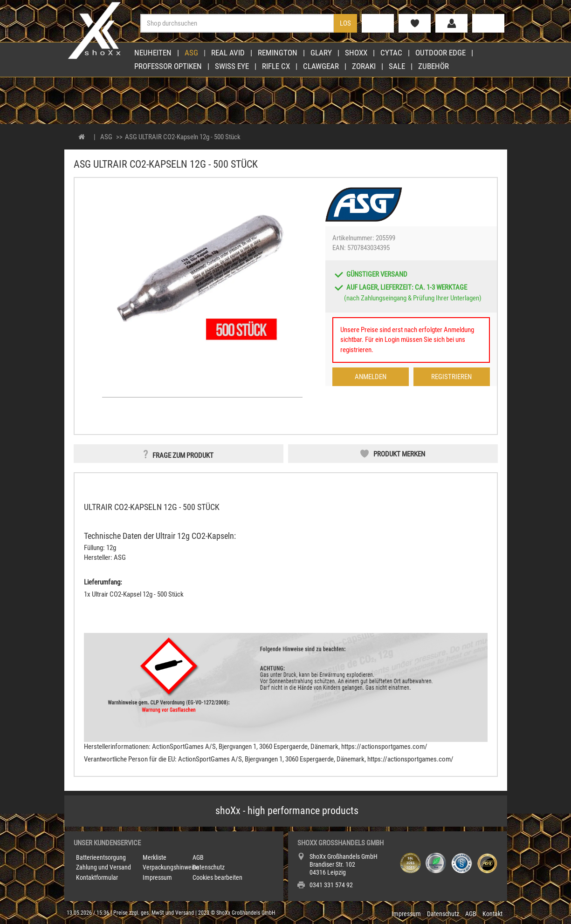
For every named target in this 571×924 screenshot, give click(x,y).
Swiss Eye (232, 66)
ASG (191, 53)
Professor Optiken (168, 66)
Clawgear (321, 66)
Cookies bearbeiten (217, 877)
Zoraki (364, 66)
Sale (397, 66)
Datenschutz (209, 867)
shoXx (356, 53)
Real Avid (228, 53)
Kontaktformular (97, 877)
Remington (278, 53)
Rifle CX (276, 66)
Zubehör (433, 66)
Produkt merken (399, 454)
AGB (198, 857)
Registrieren (451, 377)
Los (345, 23)
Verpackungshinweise (171, 867)
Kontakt (492, 914)
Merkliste (155, 857)
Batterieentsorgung (101, 857)
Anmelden (371, 377)
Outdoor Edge (440, 53)
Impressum (157, 877)
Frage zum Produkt (183, 455)
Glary (321, 53)
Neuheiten (153, 53)
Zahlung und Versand (103, 867)
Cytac (391, 53)
